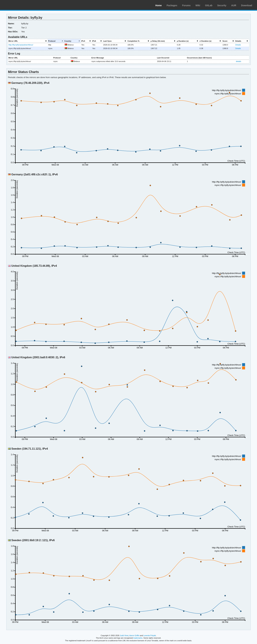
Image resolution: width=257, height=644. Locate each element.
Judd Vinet (124, 635)
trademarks (138, 638)
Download (247, 5)
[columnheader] (28, 41)
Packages (172, 5)
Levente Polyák (150, 635)
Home (159, 5)
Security (222, 5)
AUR (234, 5)
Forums (186, 5)
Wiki (198, 5)
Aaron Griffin (134, 635)
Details (238, 45)
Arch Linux (18, 5)
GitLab (209, 5)
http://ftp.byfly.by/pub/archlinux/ (21, 45)
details (238, 61)
